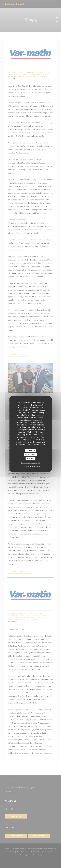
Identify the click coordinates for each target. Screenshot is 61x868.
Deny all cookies (30, 455)
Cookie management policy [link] (31, 466)
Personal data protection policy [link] (31, 463)
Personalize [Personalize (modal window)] (31, 459)
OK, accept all (30, 450)
